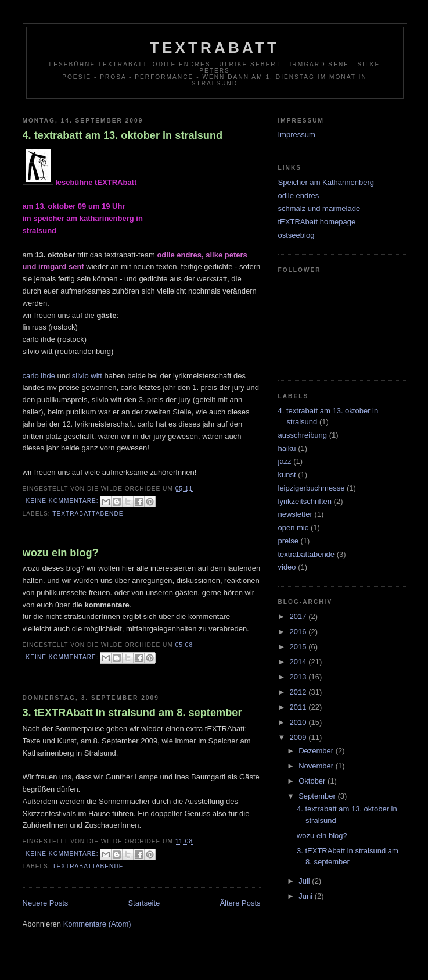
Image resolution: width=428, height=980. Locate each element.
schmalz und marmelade (319, 208)
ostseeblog (296, 235)
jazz (285, 461)
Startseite (144, 903)
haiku (287, 448)
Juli (305, 881)
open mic (294, 527)
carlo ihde (39, 376)
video (287, 567)
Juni (306, 896)
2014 (299, 662)
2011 (299, 707)
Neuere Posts (46, 903)
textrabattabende (88, 514)
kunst (287, 475)
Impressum (297, 135)
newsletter (295, 514)
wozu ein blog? (61, 553)
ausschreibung (303, 435)
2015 (299, 647)
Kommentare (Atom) (97, 924)
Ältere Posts (240, 903)
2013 (299, 677)
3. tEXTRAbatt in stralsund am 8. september (132, 713)
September (318, 796)
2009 (299, 737)
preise (288, 541)
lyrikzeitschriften (305, 501)
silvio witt (87, 376)
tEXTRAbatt (215, 48)
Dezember (317, 751)
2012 (299, 692)
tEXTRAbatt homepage (317, 222)
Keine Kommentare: (64, 501)
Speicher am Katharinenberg (326, 182)
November (317, 766)
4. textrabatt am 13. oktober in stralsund (123, 135)
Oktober (313, 781)
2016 (299, 632)
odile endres (299, 196)
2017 (299, 616)
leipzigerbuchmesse (312, 488)
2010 (299, 722)
